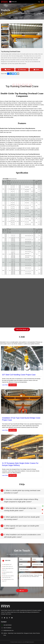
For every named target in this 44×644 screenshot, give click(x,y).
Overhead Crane (16, 14)
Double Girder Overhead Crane (28, 14)
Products (9, 14)
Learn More (5, 385)
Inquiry (8, 70)
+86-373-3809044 (7, 628)
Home (4, 14)
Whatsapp (22, 70)
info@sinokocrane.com (8, 630)
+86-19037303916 (7, 625)
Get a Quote (13, 385)
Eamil (36, 70)
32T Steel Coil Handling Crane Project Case (19, 375)
